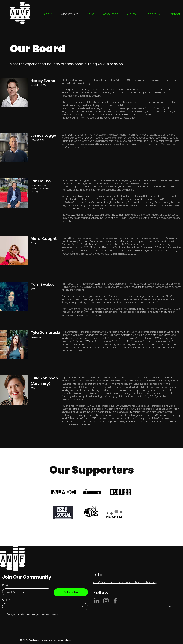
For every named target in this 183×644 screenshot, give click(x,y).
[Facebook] (115, 601)
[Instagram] (106, 601)
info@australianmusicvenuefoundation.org (125, 582)
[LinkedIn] (97, 601)
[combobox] (45, 607)
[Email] (26, 592)
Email (6, 585)
